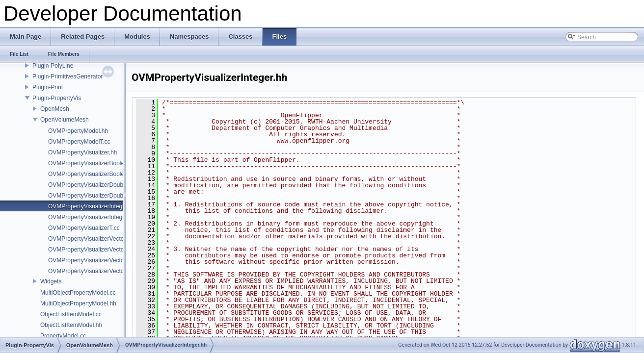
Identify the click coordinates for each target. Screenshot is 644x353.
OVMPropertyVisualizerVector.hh (91, 239)
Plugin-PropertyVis (57, 98)
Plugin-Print (48, 87)
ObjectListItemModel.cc (71, 314)
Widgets (51, 281)
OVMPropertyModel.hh (78, 131)
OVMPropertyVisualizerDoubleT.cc (93, 196)
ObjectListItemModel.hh (71, 325)
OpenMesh (55, 109)
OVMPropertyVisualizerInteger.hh (92, 206)
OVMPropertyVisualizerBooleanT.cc (95, 174)
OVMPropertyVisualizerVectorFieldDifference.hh (111, 250)
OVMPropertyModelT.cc (79, 142)
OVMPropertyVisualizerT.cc (84, 228)
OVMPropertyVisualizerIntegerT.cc (93, 217)
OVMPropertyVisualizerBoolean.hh (94, 163)
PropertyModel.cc (63, 336)
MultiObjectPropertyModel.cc (78, 293)
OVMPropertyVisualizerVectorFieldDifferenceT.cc (112, 260)
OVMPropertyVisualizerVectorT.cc (92, 271)
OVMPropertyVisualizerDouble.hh (92, 185)
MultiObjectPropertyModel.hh (78, 303)
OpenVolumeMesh (65, 120)
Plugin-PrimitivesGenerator (67, 76)
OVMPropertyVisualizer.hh (83, 152)
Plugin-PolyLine (53, 66)
